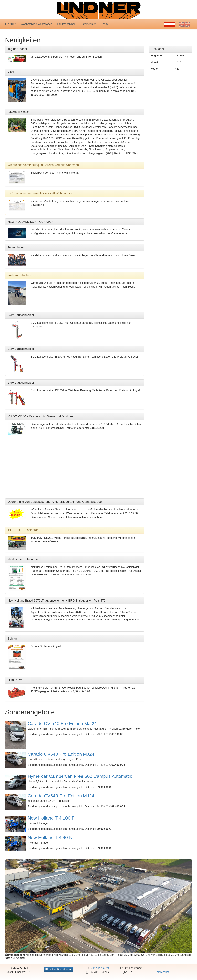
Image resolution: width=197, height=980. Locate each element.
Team (105, 24)
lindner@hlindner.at (58, 969)
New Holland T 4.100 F (51, 818)
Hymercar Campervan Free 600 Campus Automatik (80, 776)
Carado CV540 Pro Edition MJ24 (61, 754)
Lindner (11, 24)
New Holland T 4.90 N (50, 838)
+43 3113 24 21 (100, 968)
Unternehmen (88, 24)
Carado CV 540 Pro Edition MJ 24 (62, 724)
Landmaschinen (66, 24)
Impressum (162, 972)
